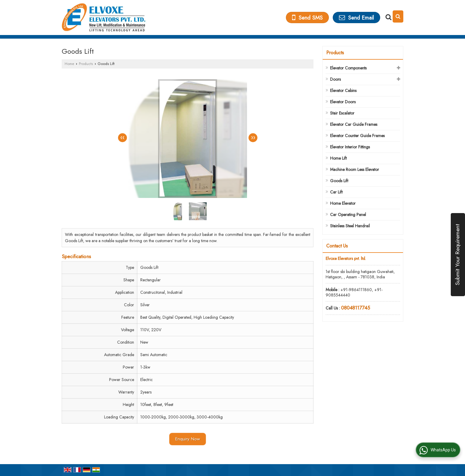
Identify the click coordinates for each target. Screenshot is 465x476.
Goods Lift (339, 181)
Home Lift (338, 158)
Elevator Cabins (343, 91)
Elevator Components (348, 68)
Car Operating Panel (348, 215)
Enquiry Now (188, 439)
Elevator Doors (343, 102)
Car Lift (336, 192)
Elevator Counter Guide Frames (357, 136)
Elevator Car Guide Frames (354, 124)
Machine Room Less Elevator (355, 169)
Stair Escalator (342, 113)
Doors (335, 79)
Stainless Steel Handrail (350, 226)
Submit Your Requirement (457, 255)
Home (69, 64)
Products (86, 64)
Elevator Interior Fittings (350, 147)
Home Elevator (343, 203)
